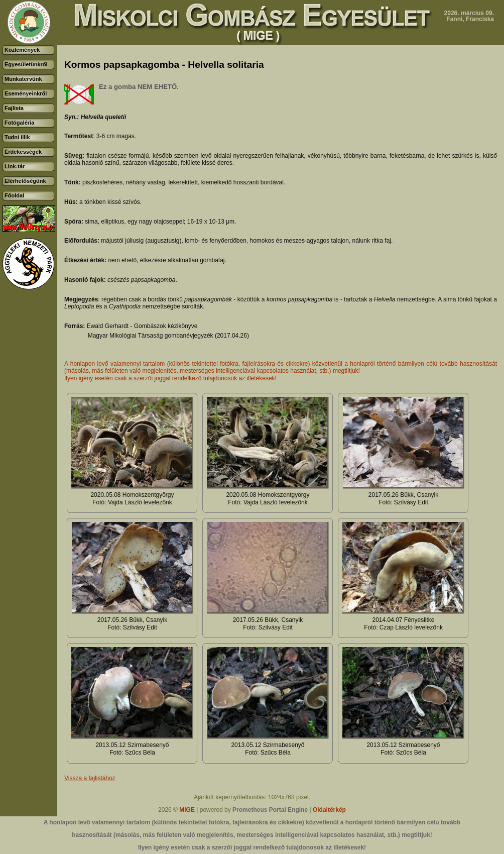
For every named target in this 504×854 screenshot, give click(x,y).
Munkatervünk (23, 79)
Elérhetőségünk (25, 181)
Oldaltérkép (329, 810)
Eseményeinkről (26, 93)
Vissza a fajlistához (90, 778)
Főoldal (14, 195)
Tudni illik (17, 137)
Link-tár (15, 166)
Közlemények (22, 50)
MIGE (187, 810)
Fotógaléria (19, 123)
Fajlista (14, 108)
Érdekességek (23, 152)
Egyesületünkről (26, 64)
